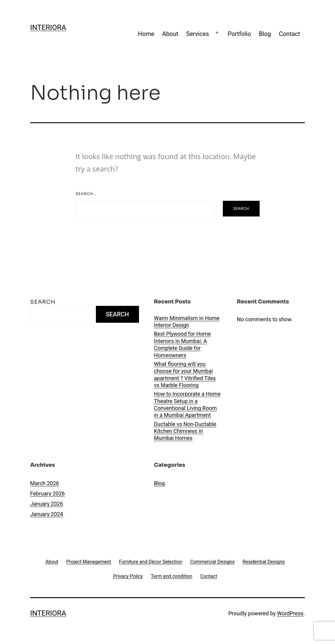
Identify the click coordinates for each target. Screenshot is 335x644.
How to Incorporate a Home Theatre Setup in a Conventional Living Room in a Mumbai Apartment (187, 404)
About (170, 34)
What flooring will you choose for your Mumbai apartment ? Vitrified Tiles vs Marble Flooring (185, 375)
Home (146, 34)
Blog (265, 34)
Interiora (48, 27)
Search (43, 302)
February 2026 (47, 493)
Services (198, 34)
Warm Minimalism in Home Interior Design (187, 322)
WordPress (290, 613)
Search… (86, 194)
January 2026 (47, 504)
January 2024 (47, 514)
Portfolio (239, 34)
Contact (289, 34)
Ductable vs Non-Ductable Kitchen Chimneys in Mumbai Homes (185, 431)
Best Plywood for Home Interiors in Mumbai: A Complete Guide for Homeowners (183, 344)
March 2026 (45, 483)
